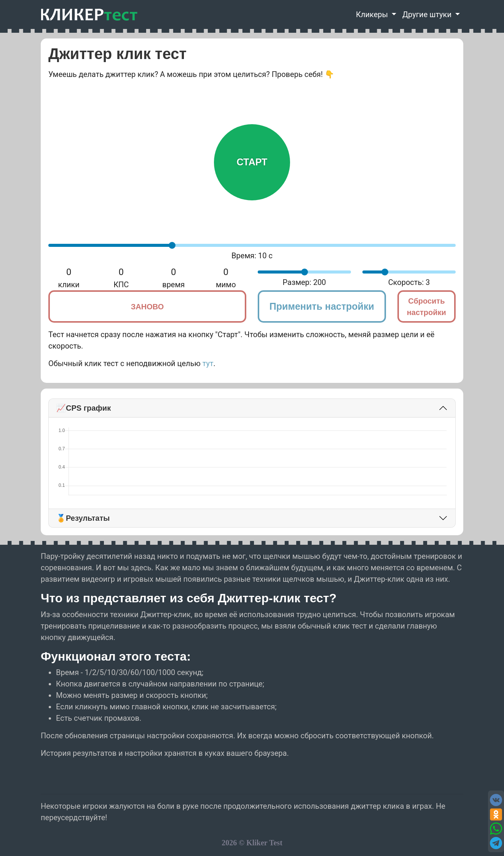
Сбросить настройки (427, 307)
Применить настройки (322, 306)
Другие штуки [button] (428, 14)
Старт (252, 162)
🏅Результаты (83, 518)
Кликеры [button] (373, 14)
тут (208, 363)
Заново (147, 307)
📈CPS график (84, 408)
